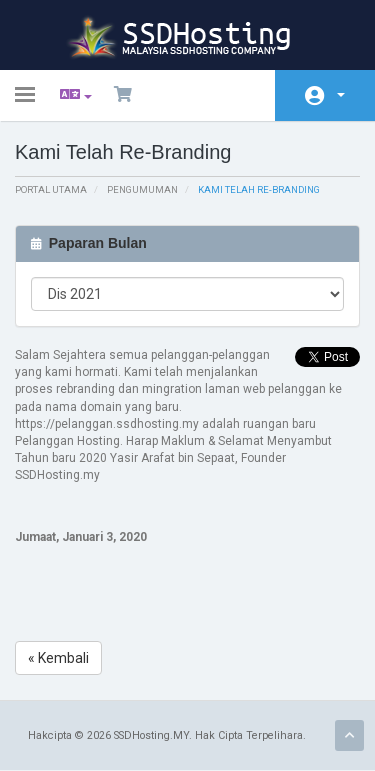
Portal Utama (51, 189)
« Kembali (58, 658)
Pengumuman (142, 189)
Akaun (341, 95)
